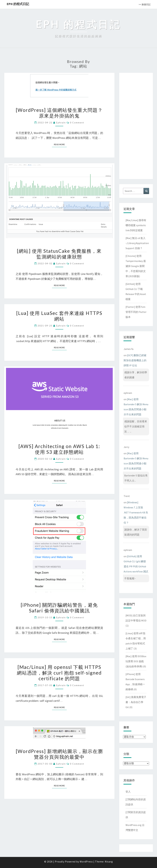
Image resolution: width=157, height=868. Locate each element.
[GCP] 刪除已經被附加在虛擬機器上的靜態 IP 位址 (135, 360)
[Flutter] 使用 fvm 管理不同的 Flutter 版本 (136, 312)
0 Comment (77, 122)
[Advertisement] (136, 125)
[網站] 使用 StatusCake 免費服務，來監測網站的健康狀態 (59, 254)
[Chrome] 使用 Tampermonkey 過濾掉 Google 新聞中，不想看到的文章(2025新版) (136, 266)
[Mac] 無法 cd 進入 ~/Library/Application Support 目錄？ (137, 243)
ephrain (61, 122)
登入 (128, 792)
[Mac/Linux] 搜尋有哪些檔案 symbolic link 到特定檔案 (136, 225)
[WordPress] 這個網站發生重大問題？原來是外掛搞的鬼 (59, 113)
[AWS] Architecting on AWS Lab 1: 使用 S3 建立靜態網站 (59, 449)
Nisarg (109, 862)
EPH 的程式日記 (18, 4)
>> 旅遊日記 (145, 4)
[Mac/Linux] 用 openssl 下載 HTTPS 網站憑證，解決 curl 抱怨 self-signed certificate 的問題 (59, 673)
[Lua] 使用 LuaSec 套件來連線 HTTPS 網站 (59, 316)
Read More (60, 144)
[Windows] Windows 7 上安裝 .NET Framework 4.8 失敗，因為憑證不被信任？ (136, 512)
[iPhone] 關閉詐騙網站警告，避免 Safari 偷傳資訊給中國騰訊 (59, 608)
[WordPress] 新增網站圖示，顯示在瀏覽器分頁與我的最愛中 (59, 754)
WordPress (86, 862)
